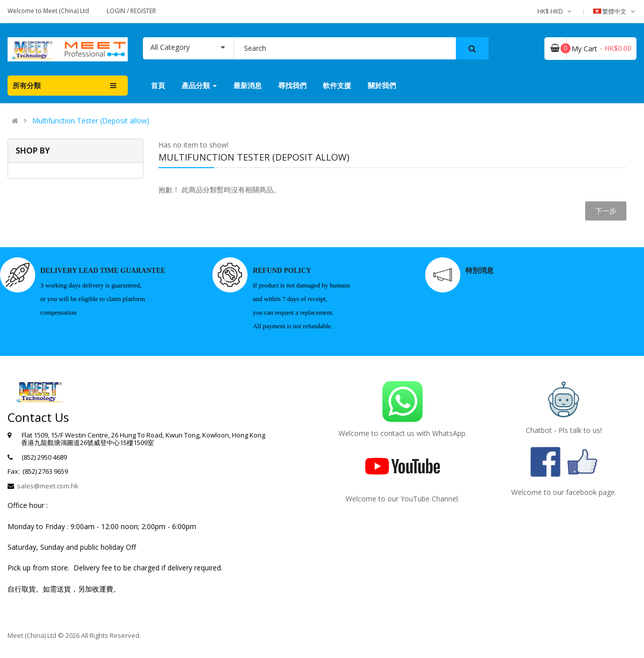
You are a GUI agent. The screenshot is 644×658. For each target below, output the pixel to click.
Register (143, 11)
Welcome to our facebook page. (564, 492)
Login (117, 11)
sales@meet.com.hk (48, 486)
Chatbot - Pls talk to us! (564, 430)
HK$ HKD (555, 11)
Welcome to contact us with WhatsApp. (403, 433)
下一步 (606, 211)
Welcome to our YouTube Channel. (403, 499)
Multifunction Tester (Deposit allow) (91, 121)
